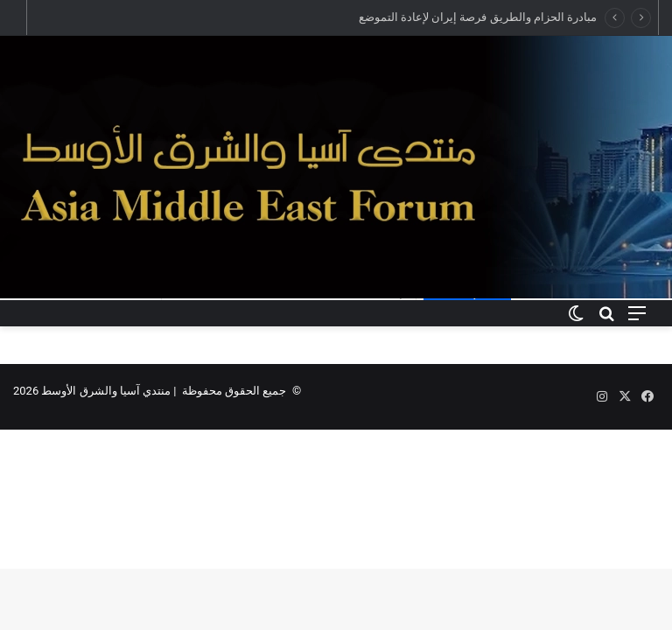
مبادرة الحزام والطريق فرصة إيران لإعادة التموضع (478, 17)
